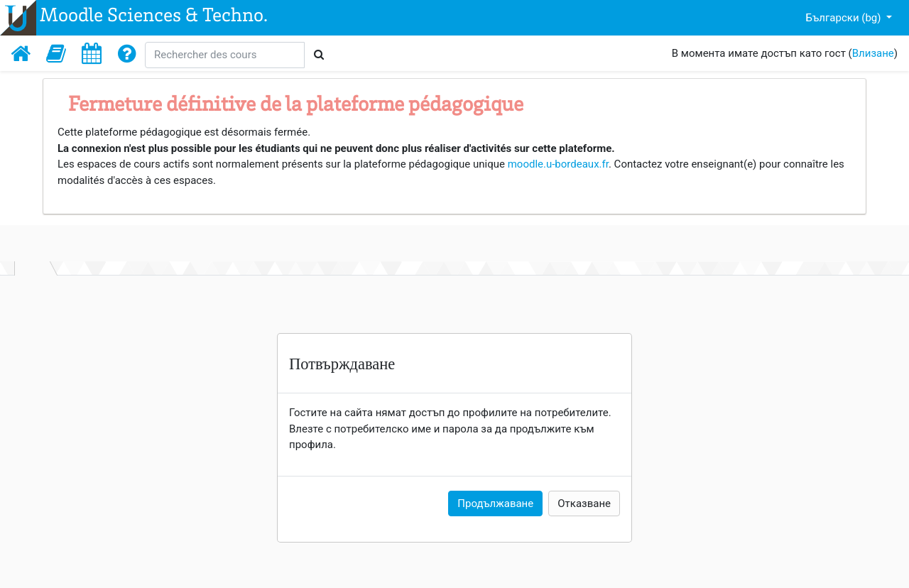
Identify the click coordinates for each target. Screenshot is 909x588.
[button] (56, 53)
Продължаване (495, 503)
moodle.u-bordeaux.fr (558, 164)
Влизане (873, 53)
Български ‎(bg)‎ (845, 18)
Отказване (584, 503)
